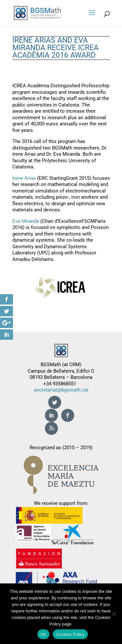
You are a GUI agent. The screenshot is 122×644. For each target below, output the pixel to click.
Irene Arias (24, 178)
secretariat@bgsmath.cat (61, 390)
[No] (114, 614)
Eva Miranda (26, 221)
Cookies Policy (70, 634)
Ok (43, 634)
